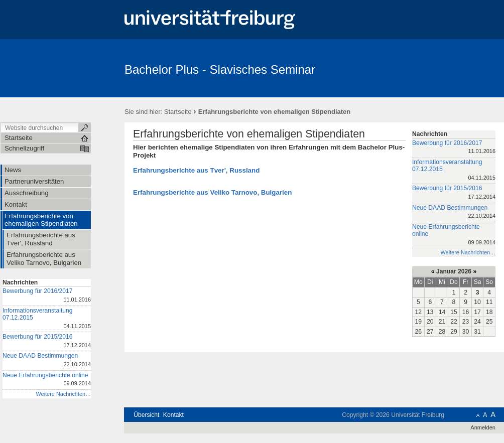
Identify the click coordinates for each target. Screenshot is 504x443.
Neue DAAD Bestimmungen (47, 360)
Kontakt (173, 415)
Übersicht (146, 415)
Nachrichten (20, 282)
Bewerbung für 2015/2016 (47, 341)
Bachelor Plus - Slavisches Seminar (220, 69)
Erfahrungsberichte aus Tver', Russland (196, 170)
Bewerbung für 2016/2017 (47, 296)
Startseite (178, 112)
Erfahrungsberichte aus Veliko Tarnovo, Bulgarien (212, 192)
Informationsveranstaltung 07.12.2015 (47, 319)
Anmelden (483, 427)
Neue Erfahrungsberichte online (47, 380)
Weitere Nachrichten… (63, 394)
